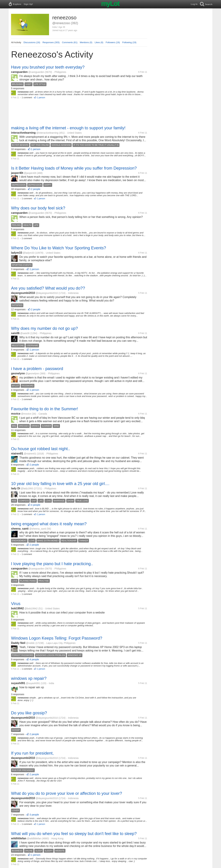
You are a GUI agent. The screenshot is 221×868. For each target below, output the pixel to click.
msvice (16, 414)
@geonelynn (32, 373)
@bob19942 (31, 608)
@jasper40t (30, 173)
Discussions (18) (32, 42)
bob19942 (17, 608)
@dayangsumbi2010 (47, 293)
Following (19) (129, 42)
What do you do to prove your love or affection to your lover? (67, 793)
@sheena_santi (38, 529)
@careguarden (36, 72)
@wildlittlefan (34, 838)
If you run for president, (32, 753)
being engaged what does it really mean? (49, 524)
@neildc (30, 643)
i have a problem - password (37, 369)
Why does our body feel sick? (38, 208)
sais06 (15, 333)
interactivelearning (23, 133)
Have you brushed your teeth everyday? (48, 67)
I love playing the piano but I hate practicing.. (52, 564)
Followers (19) (113, 42)
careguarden (19, 72)
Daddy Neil (18, 643)
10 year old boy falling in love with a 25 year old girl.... (60, 484)
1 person (41, 98)
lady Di (16, 488)
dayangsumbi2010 (23, 293)
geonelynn (18, 373)
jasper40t (17, 173)
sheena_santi (20, 529)
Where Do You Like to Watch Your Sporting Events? (59, 248)
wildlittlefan (19, 838)
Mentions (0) (86, 42)
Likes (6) (99, 42)
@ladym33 (29, 253)
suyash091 (18, 683)
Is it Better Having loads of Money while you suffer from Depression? (74, 168)
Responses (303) (51, 42)
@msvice (26, 414)
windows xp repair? (29, 678)
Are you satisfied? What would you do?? (48, 288)
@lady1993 (27, 488)
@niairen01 (30, 454)
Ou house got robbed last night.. (41, 449)
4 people (36, 505)
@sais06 (25, 333)
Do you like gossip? (29, 713)
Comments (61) (70, 42)
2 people (36, 189)
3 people (34, 815)
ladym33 (17, 253)
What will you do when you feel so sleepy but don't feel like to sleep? (74, 834)
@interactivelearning (47, 133)
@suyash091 (33, 683)
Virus (16, 604)
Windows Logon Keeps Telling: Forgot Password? (57, 638)
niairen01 (17, 454)
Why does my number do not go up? (44, 328)
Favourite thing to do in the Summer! (45, 409)
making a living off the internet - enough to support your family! (68, 128)
